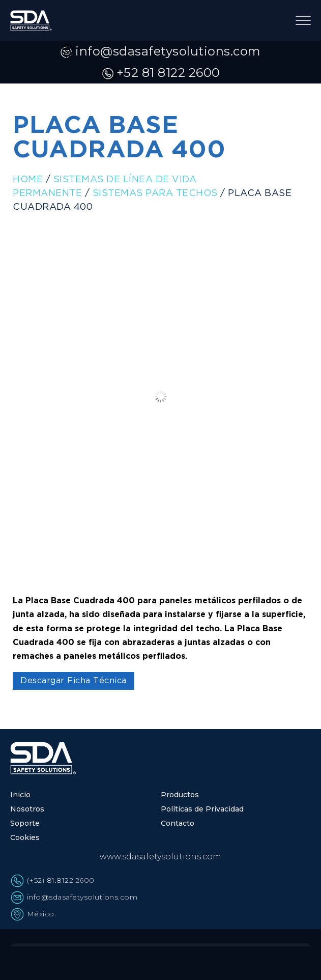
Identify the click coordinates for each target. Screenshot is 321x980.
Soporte (25, 823)
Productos (180, 795)
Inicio (20, 795)
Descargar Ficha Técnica (74, 681)
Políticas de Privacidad (202, 809)
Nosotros (27, 809)
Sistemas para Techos (155, 193)
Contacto (178, 823)
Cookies (25, 837)
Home (28, 180)
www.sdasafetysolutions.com (160, 857)
